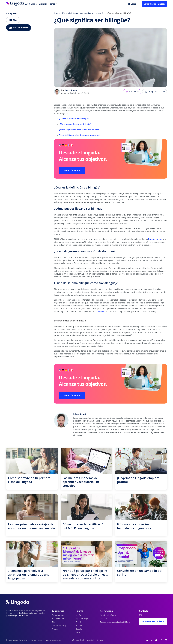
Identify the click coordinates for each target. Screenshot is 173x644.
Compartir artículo (155, 92)
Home (57, 13)
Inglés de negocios (83, 619)
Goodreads (78, 435)
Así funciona (31, 4)
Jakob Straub (71, 90)
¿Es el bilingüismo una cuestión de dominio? (79, 130)
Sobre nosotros (58, 619)
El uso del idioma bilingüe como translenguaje (80, 135)
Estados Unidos (155, 239)
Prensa (55, 629)
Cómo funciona (72, 170)
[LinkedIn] (147, 640)
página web (155, 432)
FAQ (141, 615)
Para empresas (58, 615)
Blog (13, 20)
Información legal (78, 640)
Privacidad (90, 640)
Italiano (79, 633)
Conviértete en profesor (153, 621)
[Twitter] (151, 640)
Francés (79, 626)
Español (79, 629)
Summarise (132, 92)
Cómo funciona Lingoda (154, 4)
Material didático (19, 28)
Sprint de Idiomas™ (48, 4)
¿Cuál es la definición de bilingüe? (74, 119)
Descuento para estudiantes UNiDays (115, 622)
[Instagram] (166, 640)
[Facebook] (161, 640)
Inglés (78, 615)
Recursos (104, 619)
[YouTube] (156, 640)
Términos (100, 640)
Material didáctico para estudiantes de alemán (83, 13)
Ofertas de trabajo (59, 626)
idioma (101, 312)
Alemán (79, 622)
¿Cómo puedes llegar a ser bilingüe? (75, 124)
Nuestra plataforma (108, 615)
